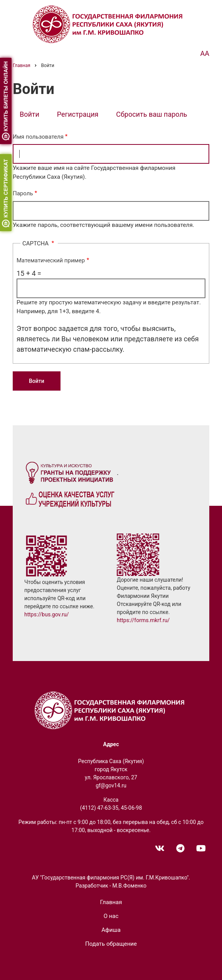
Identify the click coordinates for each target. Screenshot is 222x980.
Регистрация (78, 114)
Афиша (111, 930)
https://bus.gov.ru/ (47, 614)
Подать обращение (111, 944)
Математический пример (51, 260)
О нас (111, 916)
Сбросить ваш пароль (151, 114)
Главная (111, 902)
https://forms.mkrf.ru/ (143, 620)
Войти (33, 115)
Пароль (23, 193)
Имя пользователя (38, 137)
